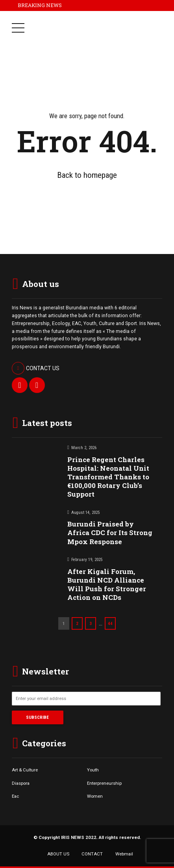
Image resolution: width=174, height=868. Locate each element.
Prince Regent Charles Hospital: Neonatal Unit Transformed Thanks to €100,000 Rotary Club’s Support (108, 477)
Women (95, 796)
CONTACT (92, 854)
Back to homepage (87, 175)
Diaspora (21, 783)
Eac (15, 796)
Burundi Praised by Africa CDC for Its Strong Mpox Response (110, 533)
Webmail (124, 854)
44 (110, 623)
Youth (93, 770)
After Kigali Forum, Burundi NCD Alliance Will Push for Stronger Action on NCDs (107, 584)
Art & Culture (25, 770)
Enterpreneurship (104, 783)
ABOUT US (58, 854)
